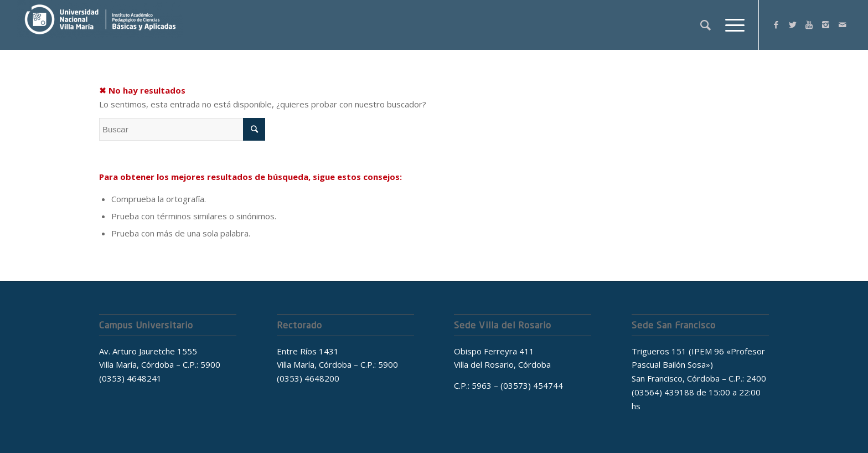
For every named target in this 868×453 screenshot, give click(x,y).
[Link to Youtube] (809, 24)
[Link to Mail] (843, 24)
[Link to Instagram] (826, 24)
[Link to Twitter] (793, 24)
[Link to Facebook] (776, 24)
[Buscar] (706, 25)
